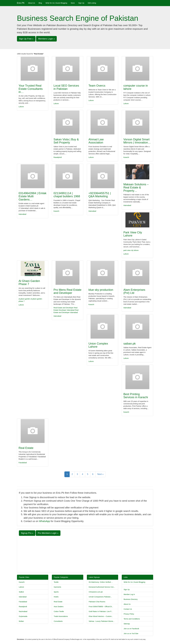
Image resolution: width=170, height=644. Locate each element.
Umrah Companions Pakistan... (100, 597)
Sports (56, 592)
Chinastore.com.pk (96, 592)
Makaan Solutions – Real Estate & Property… (136, 187)
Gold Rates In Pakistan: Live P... (101, 611)
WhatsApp (44, 521)
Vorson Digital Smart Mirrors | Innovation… (137, 141)
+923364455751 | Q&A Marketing (100, 195)
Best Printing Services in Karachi (136, 396)
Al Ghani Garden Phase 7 (29, 282)
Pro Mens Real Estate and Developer (67, 291)
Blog (40, 3)
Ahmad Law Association (96, 141)
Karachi (126, 157)
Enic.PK (21, 3)
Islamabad (23, 214)
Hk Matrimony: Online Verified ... (101, 582)
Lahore (21, 107)
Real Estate (26, 448)
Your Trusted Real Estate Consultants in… (31, 89)
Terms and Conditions (132, 619)
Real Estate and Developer (63, 308)
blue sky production (101, 290)
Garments (57, 587)
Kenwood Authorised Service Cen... (102, 587)
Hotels (56, 597)
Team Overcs (97, 86)
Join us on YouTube (131, 634)
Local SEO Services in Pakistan (66, 87)
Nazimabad (23, 611)
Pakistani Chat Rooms (97, 602)
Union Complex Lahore (98, 345)
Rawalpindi (58, 157)
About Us (32, 3)
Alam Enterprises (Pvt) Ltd (134, 291)
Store (73, 3)
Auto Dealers (59, 607)
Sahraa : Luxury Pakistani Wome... (102, 621)
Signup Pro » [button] (27, 533)
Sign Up (81, 3)
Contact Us (128, 609)
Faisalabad (23, 463)
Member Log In (129, 594)
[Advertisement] (85, 554)
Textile (56, 582)
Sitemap (127, 624)
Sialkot (21, 592)
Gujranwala (23, 616)
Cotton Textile (59, 611)
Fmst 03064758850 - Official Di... (101, 607)
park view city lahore (131, 250)
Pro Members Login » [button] (48, 533)
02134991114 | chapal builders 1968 (67, 195)
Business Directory (131, 599)
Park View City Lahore (133, 234)
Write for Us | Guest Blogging (56, 3)
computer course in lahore (136, 87)
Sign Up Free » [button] (26, 39)
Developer (63, 310)
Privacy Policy (129, 614)
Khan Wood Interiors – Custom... (101, 616)
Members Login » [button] (46, 39)
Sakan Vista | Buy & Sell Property (66, 141)
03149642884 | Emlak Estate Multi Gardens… (33, 196)
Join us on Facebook (131, 629)
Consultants (58, 621)
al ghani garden (24, 299)
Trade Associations (61, 616)
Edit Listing (92, 3)
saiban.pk (130, 344)
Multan (21, 621)
